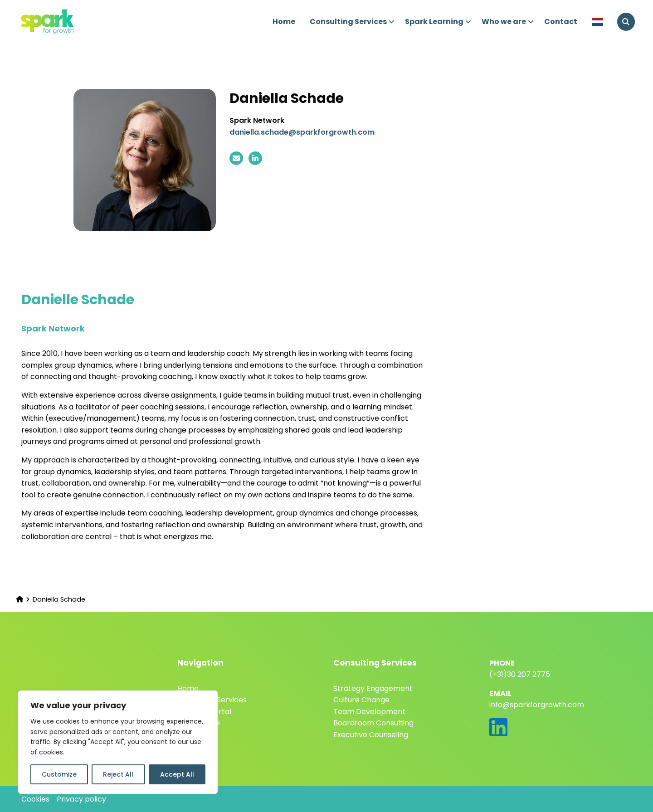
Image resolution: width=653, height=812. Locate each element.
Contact (561, 22)
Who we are (508, 22)
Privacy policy (81, 799)
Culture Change (361, 700)
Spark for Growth (63, 22)
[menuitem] (284, 22)
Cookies (35, 799)
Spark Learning (438, 22)
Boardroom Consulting (373, 723)
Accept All (177, 774)
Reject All (118, 774)
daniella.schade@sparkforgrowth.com (302, 132)
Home (284, 22)
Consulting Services (352, 22)
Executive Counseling (371, 735)
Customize (59, 774)
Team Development (369, 712)
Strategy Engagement (373, 688)
